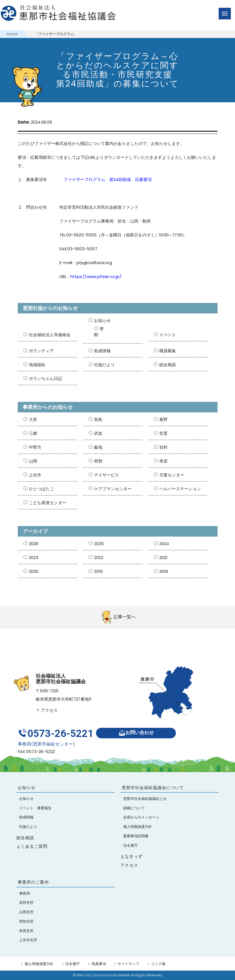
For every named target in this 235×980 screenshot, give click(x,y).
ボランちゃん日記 (46, 378)
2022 (99, 557)
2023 (34, 557)
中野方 (35, 447)
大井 (33, 419)
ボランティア (41, 351)
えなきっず (132, 856)
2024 (164, 544)
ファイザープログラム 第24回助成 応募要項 (108, 179)
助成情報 (102, 351)
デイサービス (107, 475)
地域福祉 (37, 365)
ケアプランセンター (113, 489)
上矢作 (35, 475)
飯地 (98, 447)
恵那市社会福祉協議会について (153, 787)
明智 (98, 461)
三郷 (33, 433)
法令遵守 (72, 964)
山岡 (33, 461)
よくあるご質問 (32, 846)
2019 (98, 571)
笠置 (163, 433)
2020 (34, 571)
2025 (99, 544)
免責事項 (99, 964)
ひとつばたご (41, 489)
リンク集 (158, 964)
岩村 (163, 447)
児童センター (172, 475)
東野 (163, 419)
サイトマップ (128, 964)
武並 (98, 433)
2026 (34, 544)
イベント (168, 335)
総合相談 (168, 365)
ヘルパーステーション (180, 489)
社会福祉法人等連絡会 (50, 335)
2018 (164, 571)
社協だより (104, 365)
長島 (98, 419)
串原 (163, 461)
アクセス (47, 710)
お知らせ (102, 321)
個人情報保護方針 (39, 964)
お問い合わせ (136, 733)
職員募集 (168, 351)
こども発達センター (48, 503)
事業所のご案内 (33, 882)
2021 (163, 557)
